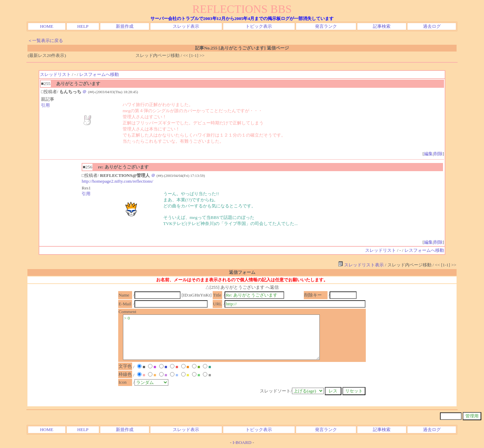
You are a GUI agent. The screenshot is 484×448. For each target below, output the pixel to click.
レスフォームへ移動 (99, 74)
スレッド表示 (186, 26)
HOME (47, 26)
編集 (428, 154)
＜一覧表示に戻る (45, 40)
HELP (83, 26)
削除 (438, 154)
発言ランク (326, 26)
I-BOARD (242, 442)
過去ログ (432, 26)
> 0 (221, 337)
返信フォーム (242, 272)
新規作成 (125, 26)
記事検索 (382, 26)
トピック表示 (259, 26)
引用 (45, 105)
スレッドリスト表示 (361, 265)
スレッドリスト (55, 74)
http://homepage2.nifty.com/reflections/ (117, 181)
